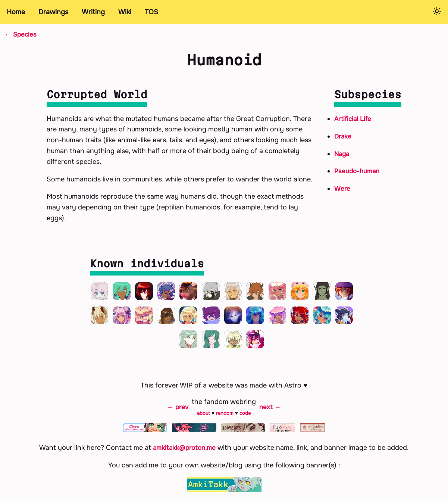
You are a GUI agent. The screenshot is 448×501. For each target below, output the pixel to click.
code (245, 418)
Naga (342, 153)
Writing (93, 12)
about (204, 418)
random (225, 418)
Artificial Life (354, 119)
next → (271, 412)
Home (16, 12)
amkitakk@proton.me (184, 453)
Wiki (125, 12)
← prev (177, 412)
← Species (21, 34)
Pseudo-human (358, 171)
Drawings (53, 12)
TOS (151, 12)
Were (343, 189)
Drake (343, 136)
